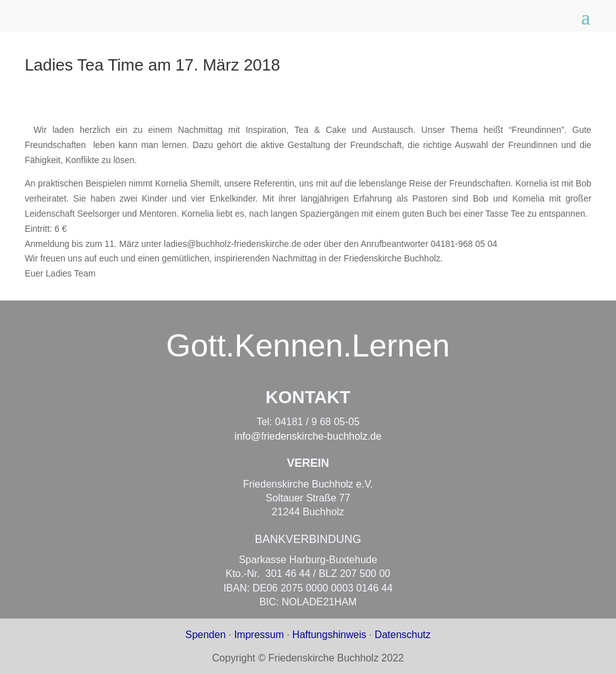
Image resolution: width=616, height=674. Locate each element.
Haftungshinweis (329, 635)
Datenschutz (403, 635)
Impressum (259, 635)
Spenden (205, 635)
